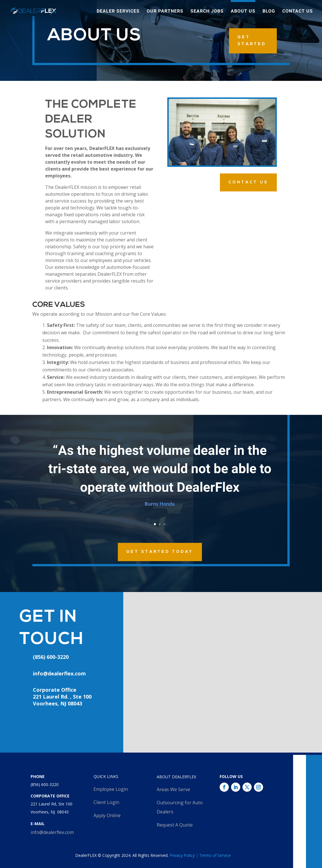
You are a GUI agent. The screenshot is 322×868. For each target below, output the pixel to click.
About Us (243, 12)
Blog (269, 12)
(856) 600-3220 (45, 784)
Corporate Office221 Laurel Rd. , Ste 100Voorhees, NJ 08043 (62, 697)
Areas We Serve (173, 789)
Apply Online (107, 815)
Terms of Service (215, 855)
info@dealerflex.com (59, 673)
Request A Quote (175, 825)
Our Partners (165, 12)
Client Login (106, 802)
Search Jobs (207, 12)
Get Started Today (160, 552)
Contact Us (298, 12)
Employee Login (111, 789)
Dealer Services (118, 12)
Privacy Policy (182, 855)
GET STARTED (252, 41)
